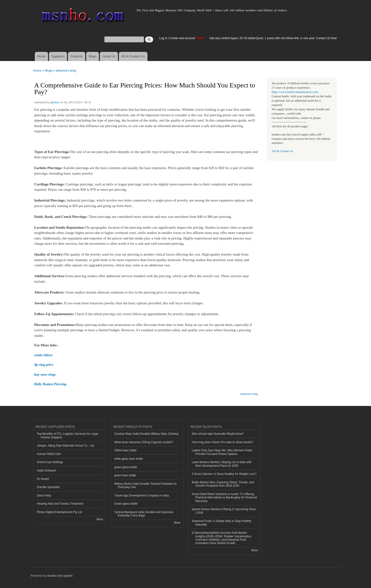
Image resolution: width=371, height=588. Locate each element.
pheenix (55, 102)
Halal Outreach (47, 471)
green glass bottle (126, 467)
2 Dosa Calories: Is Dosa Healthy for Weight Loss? (224, 474)
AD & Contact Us (133, 56)
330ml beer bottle (125, 450)
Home (41, 56)
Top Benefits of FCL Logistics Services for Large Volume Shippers (68, 435)
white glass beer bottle (129, 459)
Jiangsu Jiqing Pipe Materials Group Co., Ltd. (66, 446)
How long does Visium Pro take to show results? (223, 442)
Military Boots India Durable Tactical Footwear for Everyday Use (146, 485)
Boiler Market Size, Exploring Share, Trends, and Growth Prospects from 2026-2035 (223, 484)
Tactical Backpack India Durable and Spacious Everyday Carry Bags (144, 514)
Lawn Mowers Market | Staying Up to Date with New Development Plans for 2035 (222, 464)
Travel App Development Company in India (142, 496)
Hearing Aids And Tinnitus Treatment (60, 504)
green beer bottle (125, 475)
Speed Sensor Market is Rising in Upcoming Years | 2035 (224, 511)
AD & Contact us (282, 151)
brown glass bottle (126, 504)
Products (76, 56)
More (100, 519)
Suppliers (58, 56)
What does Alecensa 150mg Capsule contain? (144, 442)
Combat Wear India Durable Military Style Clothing (146, 434)
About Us (109, 56)
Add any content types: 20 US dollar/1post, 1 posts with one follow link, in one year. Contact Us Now (273, 38)
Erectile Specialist (48, 487)
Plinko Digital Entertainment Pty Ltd (60, 512)
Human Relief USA (49, 454)
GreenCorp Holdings (50, 462)
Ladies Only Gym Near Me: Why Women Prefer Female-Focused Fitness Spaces (222, 452)
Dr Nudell (43, 479)
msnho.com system (60, 576)
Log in (163, 38)
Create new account (183, 38)
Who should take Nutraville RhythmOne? (218, 434)
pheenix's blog (66, 70)
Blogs (93, 56)
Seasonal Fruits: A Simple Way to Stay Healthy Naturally (222, 523)
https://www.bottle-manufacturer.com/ (295, 92)
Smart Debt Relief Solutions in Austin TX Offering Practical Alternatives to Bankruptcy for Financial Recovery (224, 498)
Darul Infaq (44, 496)
